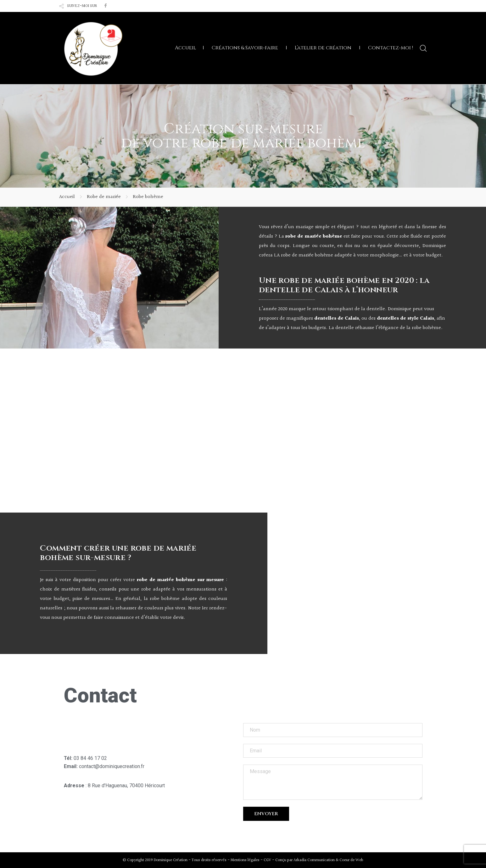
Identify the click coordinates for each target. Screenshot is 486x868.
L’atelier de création (323, 48)
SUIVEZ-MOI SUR (82, 6)
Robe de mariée (104, 197)
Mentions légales (245, 860)
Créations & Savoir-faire (245, 48)
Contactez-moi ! (391, 48)
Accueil (186, 48)
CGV (267, 860)
